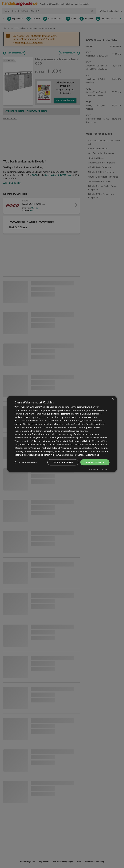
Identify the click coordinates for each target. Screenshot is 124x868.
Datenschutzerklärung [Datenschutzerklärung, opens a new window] (88, 455)
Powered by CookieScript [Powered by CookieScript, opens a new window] (99, 469)
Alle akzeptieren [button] (95, 462)
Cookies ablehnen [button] (63, 462)
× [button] (113, 399)
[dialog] (62, 434)
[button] (26, 462)
